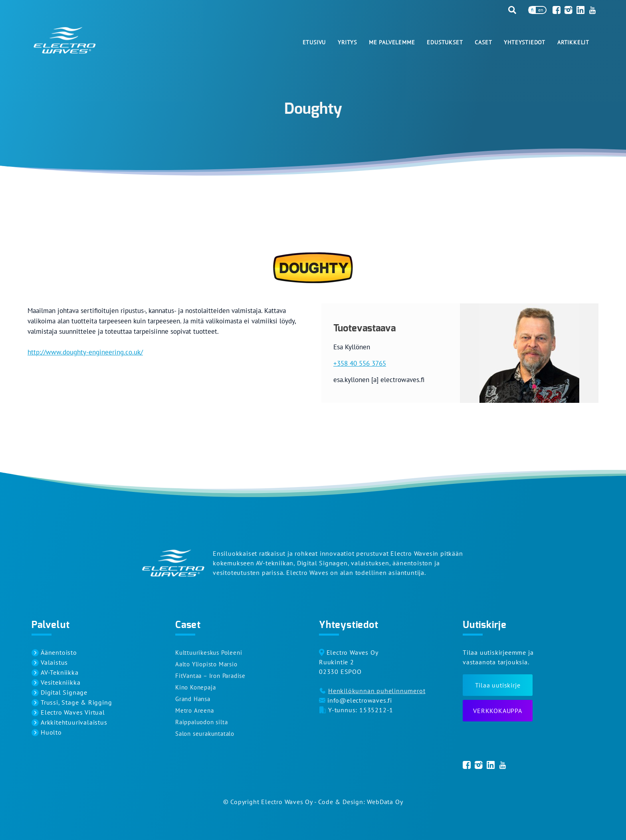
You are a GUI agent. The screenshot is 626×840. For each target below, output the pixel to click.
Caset (483, 42)
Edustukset (445, 42)
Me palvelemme (392, 42)
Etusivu (314, 42)
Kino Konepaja (195, 687)
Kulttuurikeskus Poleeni (209, 653)
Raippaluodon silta (201, 722)
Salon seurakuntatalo (205, 734)
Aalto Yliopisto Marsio (206, 664)
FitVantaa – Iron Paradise (210, 676)
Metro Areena (195, 710)
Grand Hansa (193, 699)
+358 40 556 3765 (360, 363)
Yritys (347, 42)
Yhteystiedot (525, 42)
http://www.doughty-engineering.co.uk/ (85, 352)
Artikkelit (573, 42)
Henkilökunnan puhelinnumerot (377, 691)
